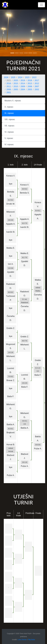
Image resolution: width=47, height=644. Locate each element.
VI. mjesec (9, 132)
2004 (23, 89)
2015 (16, 83)
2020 (16, 80)
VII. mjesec (9, 126)
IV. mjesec (9, 145)
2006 (9, 89)
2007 (37, 86)
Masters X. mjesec (13, 101)
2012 (37, 83)
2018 (30, 80)
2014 (23, 83)
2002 (37, 89)
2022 (34, 77)
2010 (16, 86)
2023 (27, 77)
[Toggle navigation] (41, 5)
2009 (23, 86)
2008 (30, 86)
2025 (13, 77)
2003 (30, 89)
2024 (20, 77)
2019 (23, 80)
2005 (16, 89)
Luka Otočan (22, 640)
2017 (37, 80)
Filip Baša (31, 640)
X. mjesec (9, 107)
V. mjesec (9, 138)
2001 (9, 92)
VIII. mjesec (10, 119)
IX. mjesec (9, 113)
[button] (4, 33)
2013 (30, 83)
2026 (6, 77)
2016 (9, 83)
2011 (9, 86)
